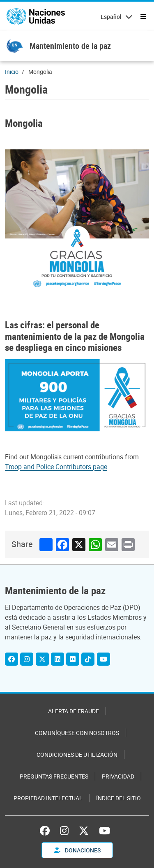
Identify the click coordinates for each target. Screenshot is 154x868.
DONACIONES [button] (77, 850)
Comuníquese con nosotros (77, 733)
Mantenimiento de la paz (70, 46)
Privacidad (118, 776)
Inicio (12, 72)
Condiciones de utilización (77, 755)
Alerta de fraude (74, 711)
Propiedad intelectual (48, 798)
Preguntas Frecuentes (54, 776)
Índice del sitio (118, 798)
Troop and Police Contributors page (56, 467)
